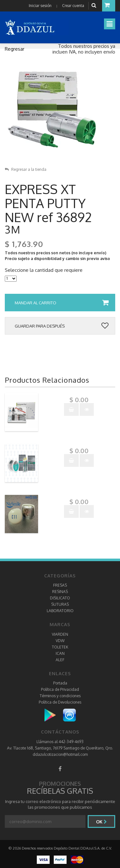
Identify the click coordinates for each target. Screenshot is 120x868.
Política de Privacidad (60, 689)
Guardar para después (62, 326)
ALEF (60, 660)
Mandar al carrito (62, 303)
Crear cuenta (73, 6)
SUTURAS (60, 604)
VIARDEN (60, 634)
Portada (60, 683)
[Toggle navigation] (110, 24)
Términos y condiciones (60, 696)
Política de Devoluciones (60, 702)
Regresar (15, 49)
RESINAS (60, 592)
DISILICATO (60, 598)
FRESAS (60, 585)
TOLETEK (60, 647)
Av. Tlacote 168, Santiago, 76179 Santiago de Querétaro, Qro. (60, 748)
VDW (60, 641)
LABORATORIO (60, 611)
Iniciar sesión (40, 6)
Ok (101, 822)
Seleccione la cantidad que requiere (44, 270)
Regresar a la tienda (26, 169)
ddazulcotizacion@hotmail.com (60, 754)
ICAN (60, 653)
